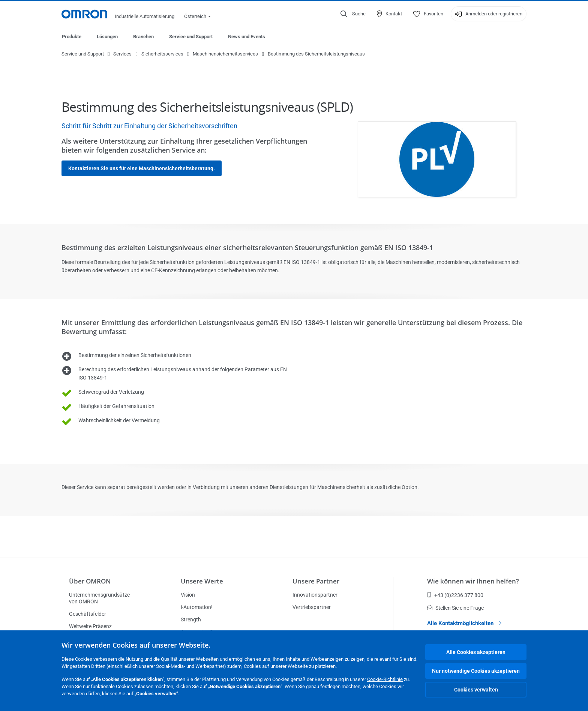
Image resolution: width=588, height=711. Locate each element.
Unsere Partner (316, 581)
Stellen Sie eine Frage (455, 608)
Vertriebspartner (312, 607)
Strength (191, 619)
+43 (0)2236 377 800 (455, 595)
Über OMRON (90, 581)
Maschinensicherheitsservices (225, 54)
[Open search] (353, 14)
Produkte (72, 37)
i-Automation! (197, 607)
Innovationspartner (315, 595)
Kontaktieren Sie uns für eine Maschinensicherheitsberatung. (142, 169)
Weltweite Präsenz (90, 626)
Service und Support (191, 37)
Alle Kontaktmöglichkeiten (464, 623)
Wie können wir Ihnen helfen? (473, 581)
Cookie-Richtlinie (385, 679)
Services (122, 54)
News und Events (247, 37)
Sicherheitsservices (162, 54)
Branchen (143, 37)
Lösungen (107, 37)
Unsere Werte (202, 581)
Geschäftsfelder (88, 614)
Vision (188, 595)
